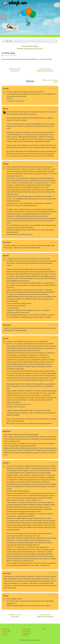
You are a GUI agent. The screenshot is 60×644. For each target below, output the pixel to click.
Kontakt (5, 633)
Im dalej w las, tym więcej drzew (45, 71)
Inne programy (27, 629)
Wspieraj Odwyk (27, 633)
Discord (6, 635)
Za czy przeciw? (15, 71)
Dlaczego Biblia (7, 631)
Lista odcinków (27, 631)
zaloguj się (56, 82)
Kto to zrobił (6, 629)
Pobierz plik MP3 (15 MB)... (30, 46)
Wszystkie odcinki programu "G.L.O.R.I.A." (30, 49)
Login (45, 629)
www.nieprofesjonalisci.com (15, 101)
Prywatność (26, 635)
